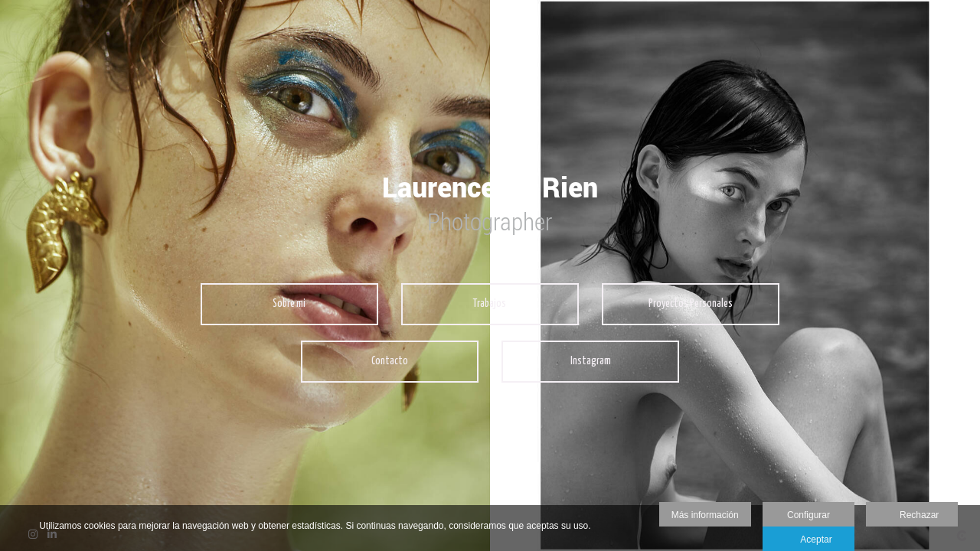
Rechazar (912, 516)
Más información (705, 515)
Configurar (808, 515)
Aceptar (808, 540)
